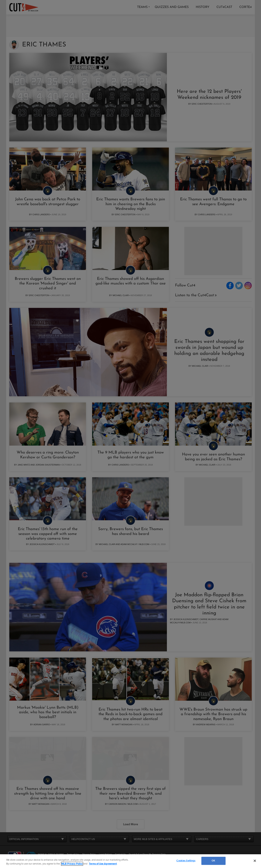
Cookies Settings (186, 861)
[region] (130, 861)
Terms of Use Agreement (103, 864)
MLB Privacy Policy (72, 864)
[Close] (255, 861)
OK (213, 861)
